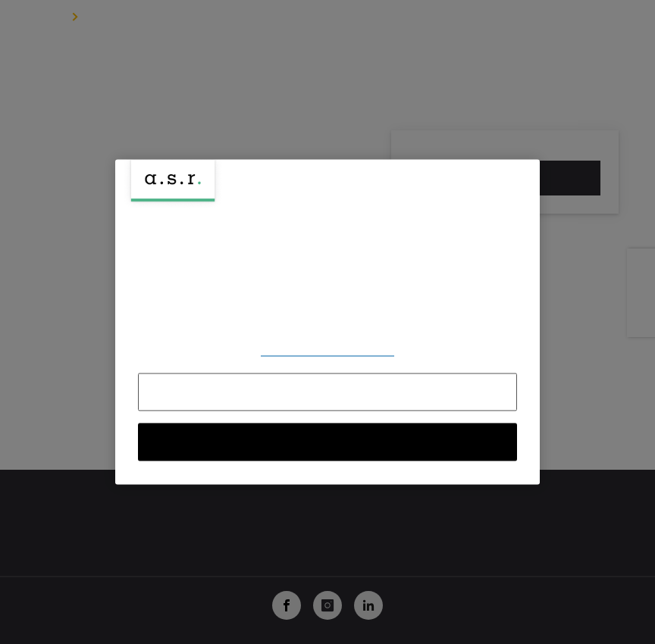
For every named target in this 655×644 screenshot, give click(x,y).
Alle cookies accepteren (328, 442)
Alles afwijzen (328, 392)
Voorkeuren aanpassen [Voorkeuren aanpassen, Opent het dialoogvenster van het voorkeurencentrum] (327, 351)
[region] (327, 322)
